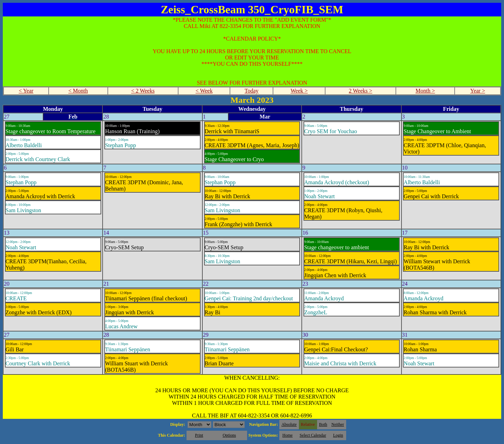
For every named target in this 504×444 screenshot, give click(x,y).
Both (323, 424)
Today (252, 91)
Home (288, 435)
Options (229, 435)
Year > (478, 91)
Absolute (289, 424)
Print (199, 435)
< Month (78, 91)
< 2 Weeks (143, 91)
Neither (338, 424)
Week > (299, 91)
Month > (425, 91)
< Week (204, 91)
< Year (26, 91)
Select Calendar (313, 435)
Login (338, 435)
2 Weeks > (361, 91)
